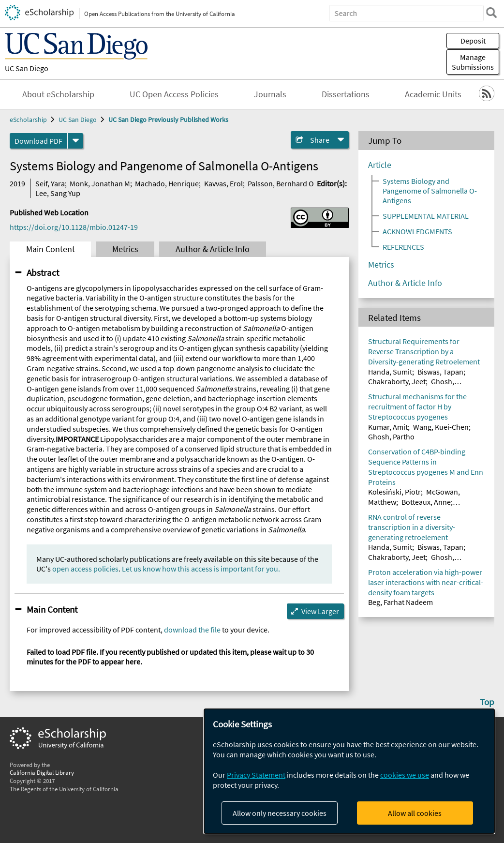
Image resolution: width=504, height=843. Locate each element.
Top (487, 702)
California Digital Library (42, 772)
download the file (192, 630)
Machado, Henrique (167, 183)
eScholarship (28, 120)
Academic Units (433, 94)
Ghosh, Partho (391, 437)
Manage (473, 62)
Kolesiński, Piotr (394, 492)
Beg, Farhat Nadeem (400, 602)
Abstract (43, 272)
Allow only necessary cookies (280, 813)
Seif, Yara (50, 183)
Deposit (473, 41)
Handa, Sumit (390, 372)
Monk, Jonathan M (100, 183)
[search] (491, 13)
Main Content (51, 249)
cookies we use (405, 775)
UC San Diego (27, 68)
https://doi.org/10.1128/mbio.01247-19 (74, 227)
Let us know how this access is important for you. (201, 569)
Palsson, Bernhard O (281, 183)
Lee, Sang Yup (58, 193)
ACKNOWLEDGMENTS (417, 231)
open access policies (85, 569)
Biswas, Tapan (440, 372)
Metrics (125, 249)
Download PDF (38, 141)
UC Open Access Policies (174, 94)
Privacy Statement (256, 775)
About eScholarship (58, 94)
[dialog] (349, 771)
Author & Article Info (213, 249)
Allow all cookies (415, 813)
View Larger (320, 611)
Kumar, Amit (388, 427)
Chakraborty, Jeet (397, 381)
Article (380, 165)
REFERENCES (403, 247)
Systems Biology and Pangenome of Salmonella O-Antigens (430, 191)
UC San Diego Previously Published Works (168, 120)
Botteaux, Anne (426, 502)
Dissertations (346, 94)
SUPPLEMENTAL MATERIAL (426, 216)
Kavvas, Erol (223, 183)
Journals (270, 94)
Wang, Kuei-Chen (441, 427)
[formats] (75, 141)
